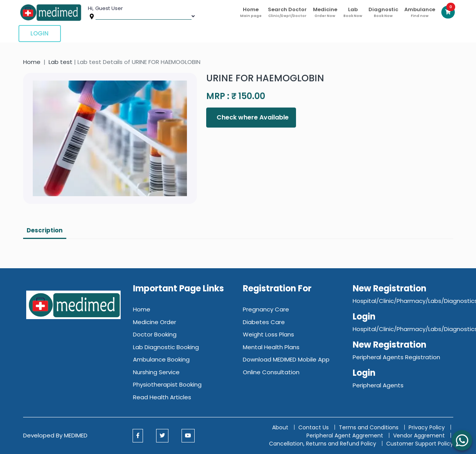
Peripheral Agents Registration (396, 357)
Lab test (61, 62)
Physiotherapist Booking (167, 384)
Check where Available (252, 117)
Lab (353, 12)
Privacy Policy (427, 427)
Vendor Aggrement (420, 436)
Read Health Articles (162, 397)
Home (251, 12)
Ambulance (420, 12)
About (280, 427)
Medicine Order (155, 322)
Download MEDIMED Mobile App (286, 359)
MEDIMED (76, 435)
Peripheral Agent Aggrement (346, 436)
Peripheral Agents (378, 385)
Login (40, 33)
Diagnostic (383, 12)
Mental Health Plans (271, 347)
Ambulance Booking (161, 359)
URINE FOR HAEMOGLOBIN (265, 78)
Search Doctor (287, 12)
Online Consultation (271, 372)
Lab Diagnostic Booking (166, 347)
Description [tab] (45, 230)
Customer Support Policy (420, 444)
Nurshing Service (156, 372)
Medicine (325, 12)
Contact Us (314, 427)
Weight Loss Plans (268, 334)
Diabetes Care (264, 322)
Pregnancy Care (266, 309)
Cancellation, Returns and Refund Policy (323, 444)
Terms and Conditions (369, 427)
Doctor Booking (155, 334)
